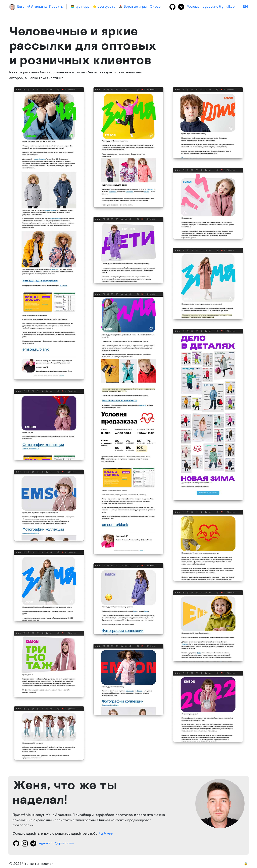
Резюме (193, 7)
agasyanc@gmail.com (220, 7)
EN (245, 7)
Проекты (56, 7)
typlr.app (106, 834)
